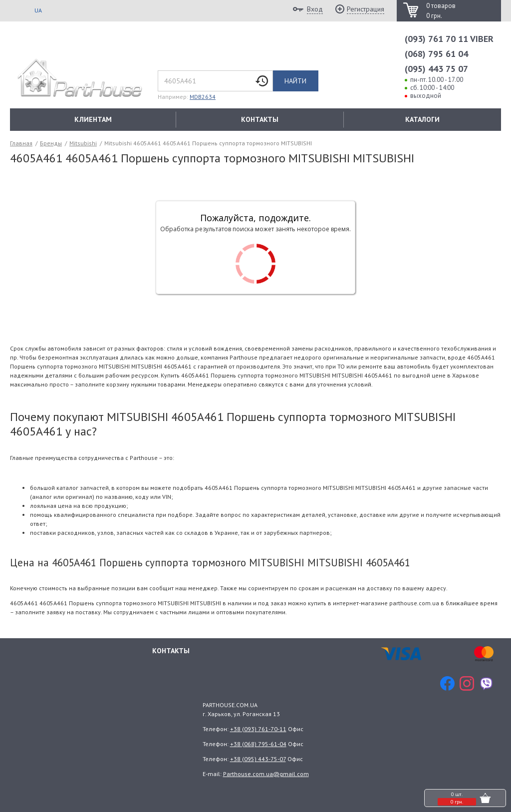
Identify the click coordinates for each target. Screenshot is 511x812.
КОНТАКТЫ (260, 119)
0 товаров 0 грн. (441, 11)
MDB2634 (203, 97)
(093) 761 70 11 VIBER (449, 39)
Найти (295, 81)
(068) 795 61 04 (436, 54)
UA (38, 10)
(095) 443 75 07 (436, 69)
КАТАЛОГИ (422, 119)
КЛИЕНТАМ (93, 119)
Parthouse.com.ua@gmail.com (266, 774)
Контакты (171, 650)
